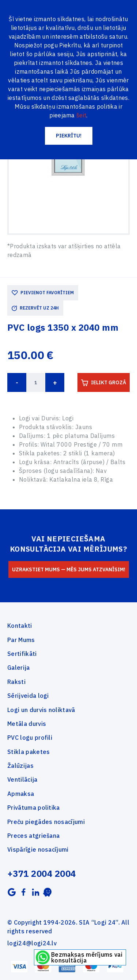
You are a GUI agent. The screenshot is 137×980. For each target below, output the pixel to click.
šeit (81, 115)
